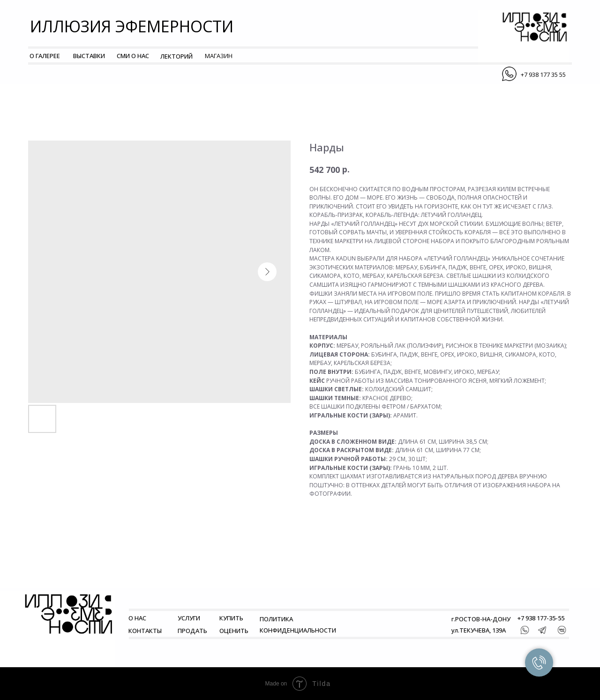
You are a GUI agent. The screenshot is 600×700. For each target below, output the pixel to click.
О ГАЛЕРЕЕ (45, 56)
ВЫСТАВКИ (89, 56)
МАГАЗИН (219, 56)
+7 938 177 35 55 (543, 74)
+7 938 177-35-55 (541, 618)
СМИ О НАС (133, 56)
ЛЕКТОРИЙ (176, 56)
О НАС (137, 618)
